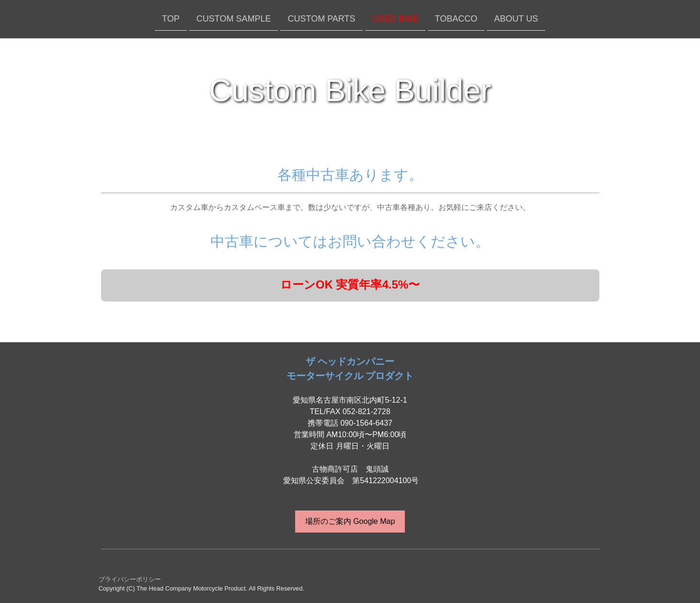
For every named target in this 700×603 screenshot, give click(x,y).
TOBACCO (456, 18)
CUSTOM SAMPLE (234, 18)
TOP (171, 18)
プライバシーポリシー (130, 579)
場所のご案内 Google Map (350, 521)
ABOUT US (516, 18)
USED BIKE (395, 18)
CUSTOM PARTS (321, 18)
